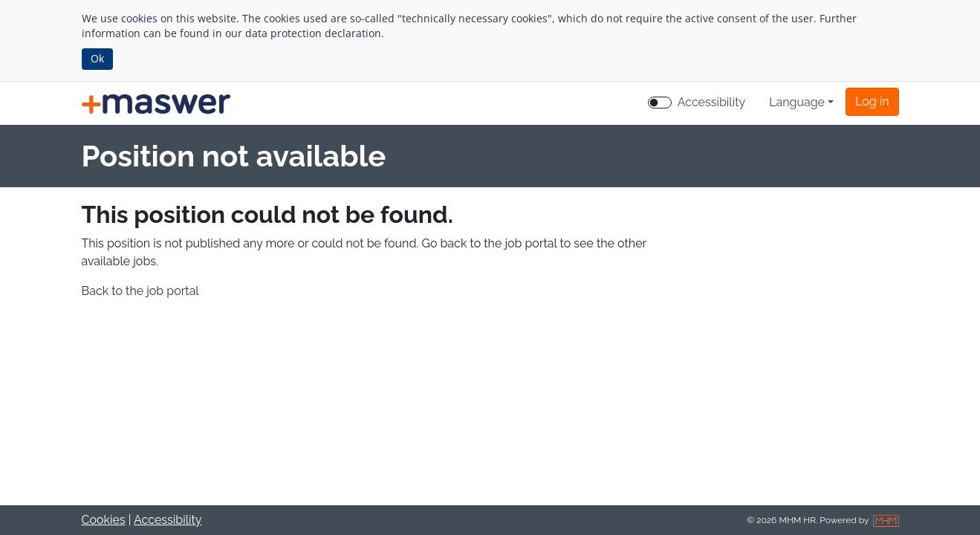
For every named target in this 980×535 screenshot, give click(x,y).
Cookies (104, 520)
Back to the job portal (140, 291)
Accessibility (168, 520)
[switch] (660, 103)
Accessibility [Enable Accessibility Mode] (712, 102)
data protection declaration (313, 33)
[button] (872, 102)
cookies (139, 18)
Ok (97, 58)
